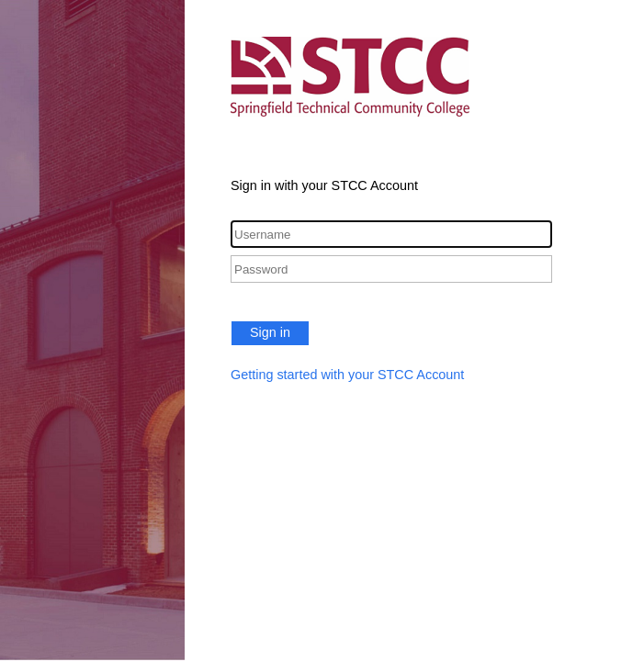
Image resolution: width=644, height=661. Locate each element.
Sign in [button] (270, 332)
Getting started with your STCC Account (347, 375)
